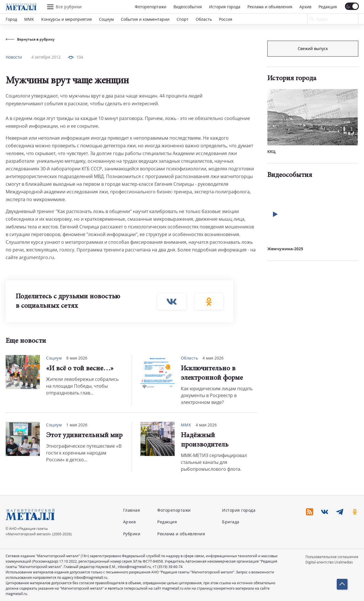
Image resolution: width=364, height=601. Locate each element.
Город (11, 19)
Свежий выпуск (313, 145)
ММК (29, 19)
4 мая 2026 (213, 358)
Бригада (231, 522)
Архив (305, 7)
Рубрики (132, 534)
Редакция (328, 7)
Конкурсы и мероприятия (67, 19)
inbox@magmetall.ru (134, 567)
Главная (132, 510)
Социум (106, 19)
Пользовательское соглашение (332, 557)
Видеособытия (188, 7)
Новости (14, 57)
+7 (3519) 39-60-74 (167, 567)
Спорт (183, 19)
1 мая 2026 (77, 425)
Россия (226, 19)
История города (225, 7)
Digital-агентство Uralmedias (329, 562)
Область (204, 19)
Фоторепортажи (151, 7)
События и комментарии (145, 19)
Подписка (313, 48)
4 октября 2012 (46, 57)
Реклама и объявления (270, 7)
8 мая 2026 (77, 358)
